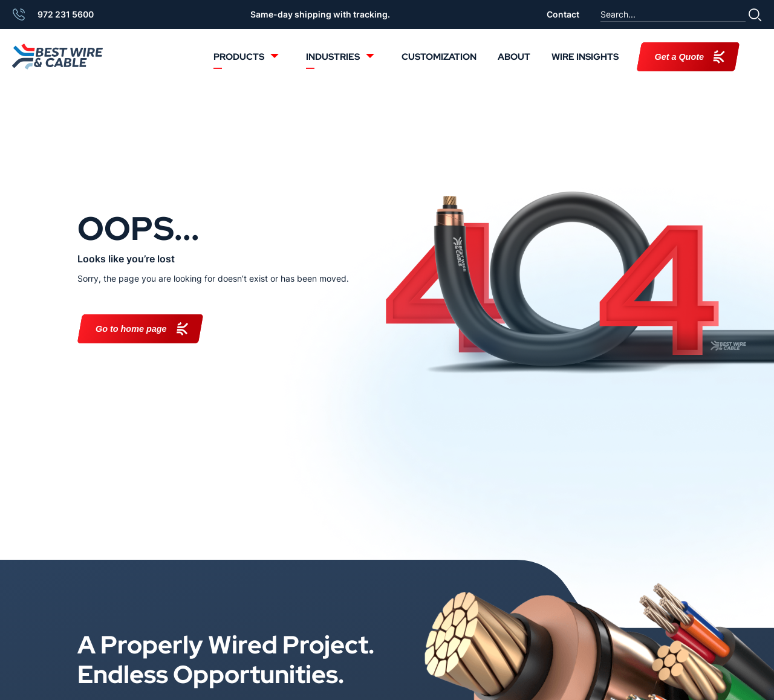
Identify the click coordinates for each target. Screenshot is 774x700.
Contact (563, 14)
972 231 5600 (66, 14)
